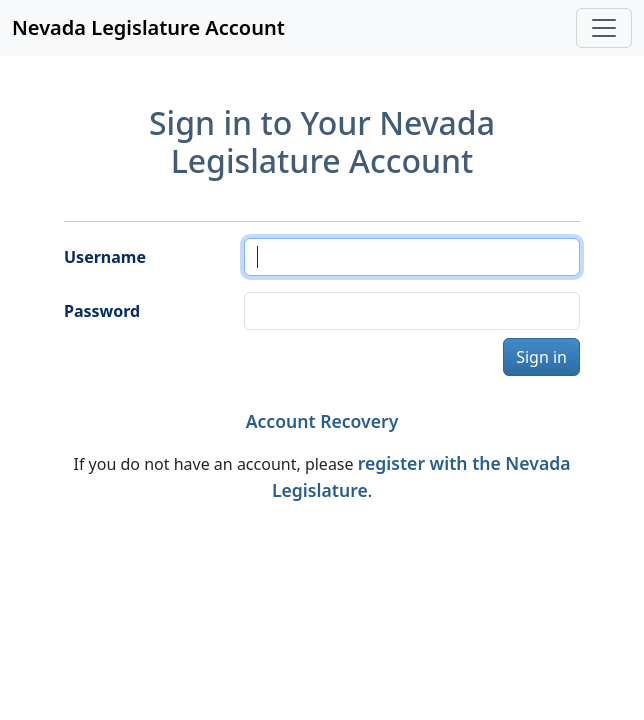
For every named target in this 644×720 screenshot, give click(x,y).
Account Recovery (322, 421)
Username (105, 257)
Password (102, 311)
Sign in (541, 357)
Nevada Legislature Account (148, 27)
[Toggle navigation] (604, 28)
